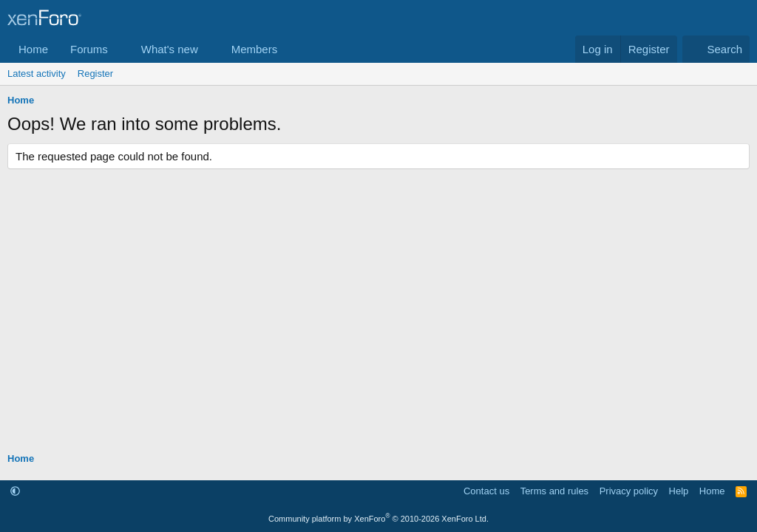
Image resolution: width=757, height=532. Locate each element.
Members (255, 49)
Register (95, 74)
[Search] (716, 49)
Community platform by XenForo (378, 519)
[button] (120, 49)
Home (33, 49)
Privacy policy (629, 491)
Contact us (486, 491)
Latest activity (37, 74)
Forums (89, 49)
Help (679, 491)
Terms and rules (554, 491)
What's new (170, 49)
